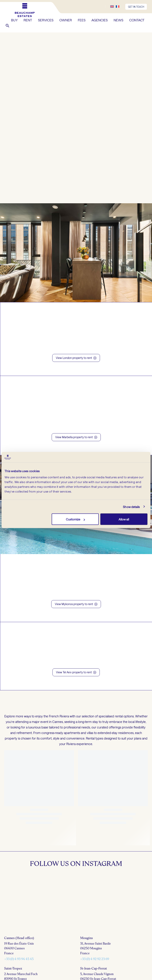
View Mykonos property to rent (76, 604)
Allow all (124, 519)
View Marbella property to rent (76, 437)
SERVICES (46, 20)
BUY (14, 20)
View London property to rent (76, 358)
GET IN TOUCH (136, 7)
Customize (75, 519)
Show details (131, 507)
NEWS (118, 20)
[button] (8, 26)
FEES (82, 20)
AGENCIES (100, 20)
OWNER (66, 20)
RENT (28, 20)
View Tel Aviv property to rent (76, 672)
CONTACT (137, 20)
